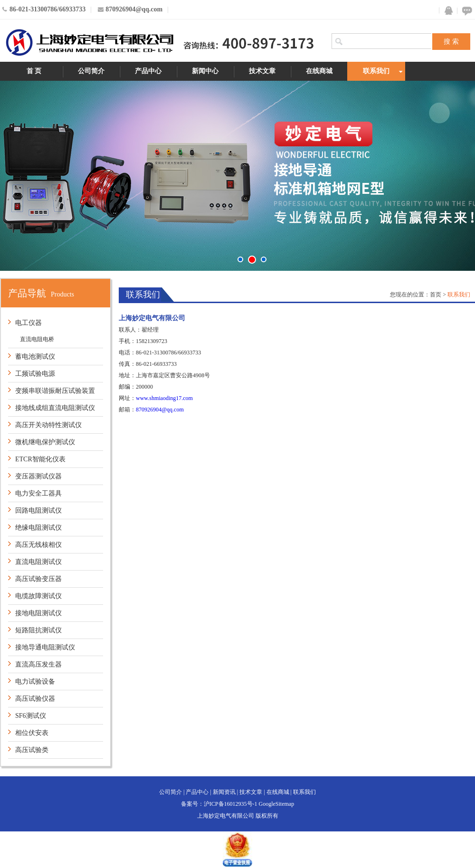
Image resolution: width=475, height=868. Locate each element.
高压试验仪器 (35, 699)
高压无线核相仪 (38, 545)
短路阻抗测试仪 (38, 630)
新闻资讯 (224, 792)
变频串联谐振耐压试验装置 (55, 391)
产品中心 (148, 71)
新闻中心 (205, 71)
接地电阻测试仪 (38, 613)
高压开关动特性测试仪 (48, 425)
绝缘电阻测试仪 (38, 528)
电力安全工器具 (38, 493)
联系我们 (376, 71)
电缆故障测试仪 (38, 596)
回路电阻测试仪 (38, 510)
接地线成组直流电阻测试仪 (55, 408)
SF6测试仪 (31, 716)
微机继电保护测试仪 (45, 442)
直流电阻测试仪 (38, 562)
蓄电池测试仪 (35, 357)
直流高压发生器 (38, 664)
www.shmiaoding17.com (164, 398)
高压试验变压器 (38, 579)
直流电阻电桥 (37, 339)
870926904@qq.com (160, 410)
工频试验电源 (35, 374)
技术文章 (262, 71)
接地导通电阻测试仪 (45, 647)
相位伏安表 (32, 733)
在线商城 (319, 71)
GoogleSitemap (277, 804)
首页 (436, 295)
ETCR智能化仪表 (40, 459)
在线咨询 (465, 11)
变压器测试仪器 (38, 476)
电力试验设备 (35, 682)
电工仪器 (28, 323)
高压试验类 (32, 750)
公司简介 (91, 71)
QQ (446, 11)
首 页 (34, 71)
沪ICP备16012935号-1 (231, 804)
